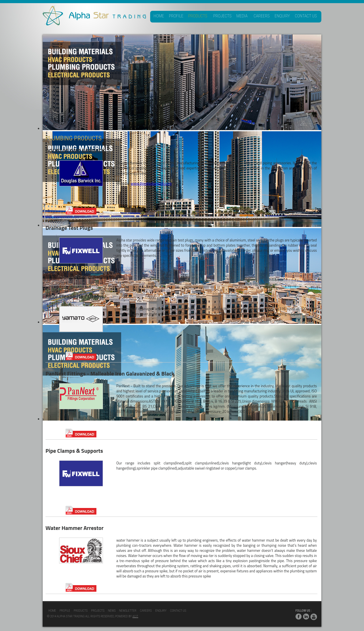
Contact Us (306, 16)
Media (242, 16)
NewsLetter (128, 611)
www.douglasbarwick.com (151, 183)
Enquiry (282, 16)
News (112, 611)
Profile (176, 16)
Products (198, 16)
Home (159, 16)
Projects (222, 16)
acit (135, 616)
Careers (262, 16)
